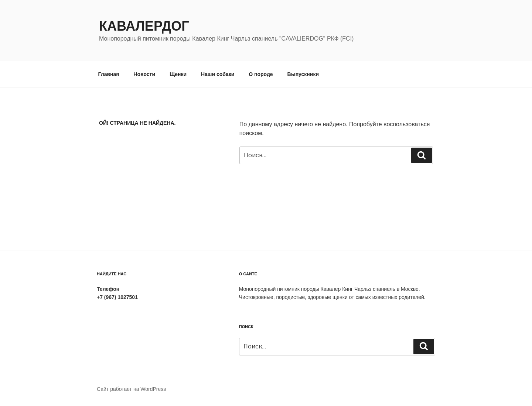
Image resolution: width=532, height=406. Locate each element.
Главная (109, 74)
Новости (144, 74)
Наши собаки (218, 74)
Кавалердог (144, 26)
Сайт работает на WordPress (131, 389)
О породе (261, 74)
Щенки (178, 74)
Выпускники (303, 74)
